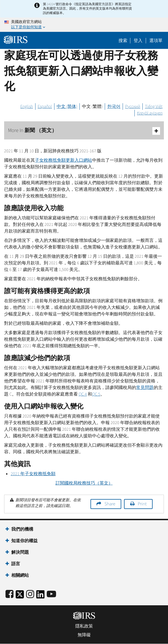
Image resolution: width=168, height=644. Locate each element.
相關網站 (20, 575)
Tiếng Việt (154, 107)
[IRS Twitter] (20, 596)
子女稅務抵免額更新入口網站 (64, 160)
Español (45, 107)
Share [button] (110, 504)
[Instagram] (30, 594)
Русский (133, 107)
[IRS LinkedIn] (40, 596)
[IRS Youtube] (51, 594)
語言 (16, 564)
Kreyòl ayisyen (150, 113)
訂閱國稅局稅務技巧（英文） (84, 483)
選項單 (156, 41)
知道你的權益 (24, 541)
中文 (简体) (67, 107)
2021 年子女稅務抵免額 (33, 474)
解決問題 (20, 552)
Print (142, 504)
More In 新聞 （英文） (84, 131)
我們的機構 (22, 529)
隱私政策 (84, 626)
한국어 (114, 107)
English (27, 107)
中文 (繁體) (92, 107)
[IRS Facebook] (9, 594)
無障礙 (84, 635)
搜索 (123, 41)
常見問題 (145, 388)
